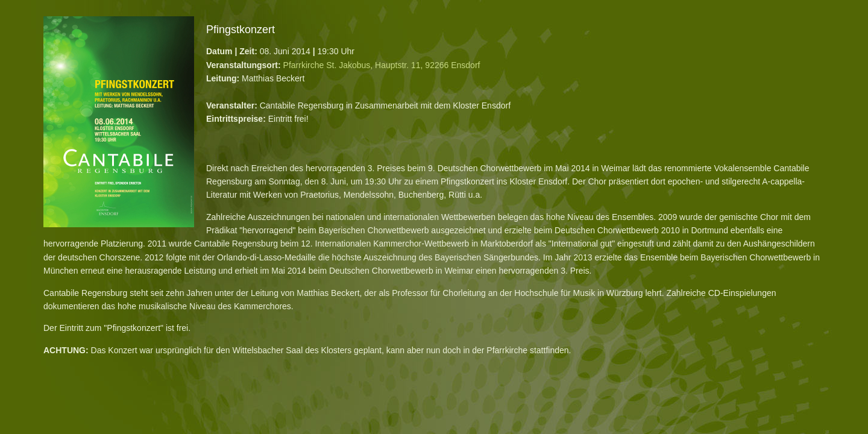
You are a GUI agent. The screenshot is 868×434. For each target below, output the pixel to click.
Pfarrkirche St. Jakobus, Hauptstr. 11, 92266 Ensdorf (382, 65)
